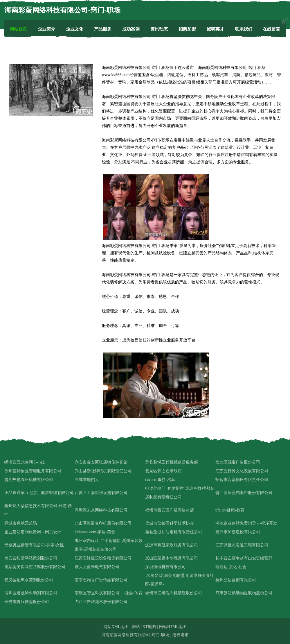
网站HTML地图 (173, 627)
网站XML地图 (116, 627)
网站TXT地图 (144, 627)
